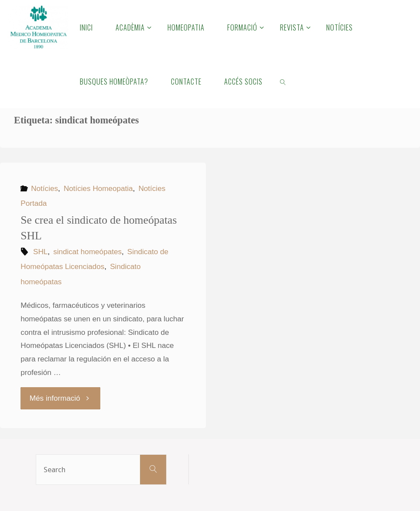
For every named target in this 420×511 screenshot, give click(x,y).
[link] (283, 81)
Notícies (44, 189)
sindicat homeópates (87, 252)
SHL (40, 252)
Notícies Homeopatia (98, 189)
